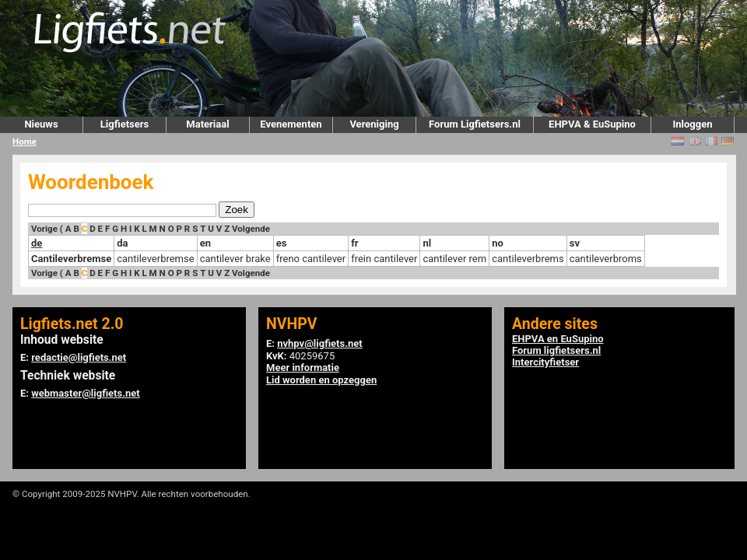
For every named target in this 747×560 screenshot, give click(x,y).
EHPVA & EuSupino (592, 124)
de (37, 243)
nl (427, 243)
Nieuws (41, 124)
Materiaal (207, 124)
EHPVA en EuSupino (558, 339)
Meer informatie (303, 367)
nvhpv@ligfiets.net (319, 343)
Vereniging (374, 124)
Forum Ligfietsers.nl (475, 124)
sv (575, 243)
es (282, 243)
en (205, 243)
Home (25, 142)
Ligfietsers (124, 124)
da (122, 243)
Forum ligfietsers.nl (556, 350)
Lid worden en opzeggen (321, 380)
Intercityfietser (545, 362)
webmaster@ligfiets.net (85, 393)
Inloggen (692, 124)
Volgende (251, 229)
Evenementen (291, 124)
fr (354, 243)
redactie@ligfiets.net (79, 357)
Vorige (44, 229)
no (498, 243)
